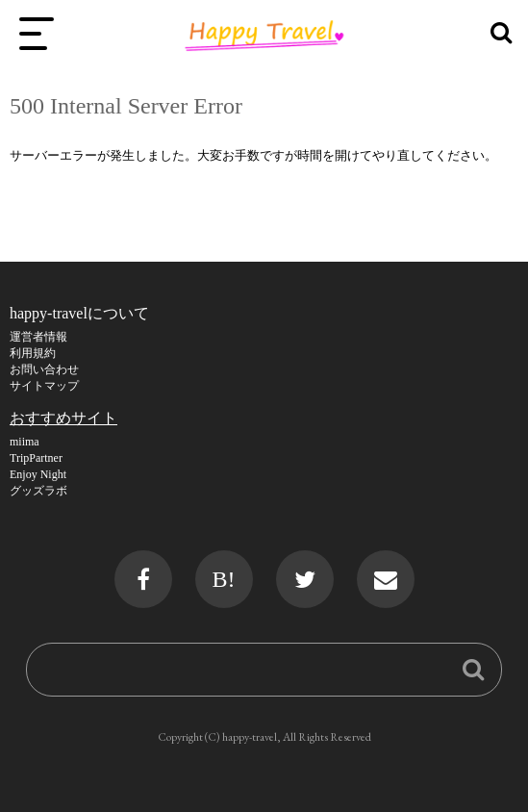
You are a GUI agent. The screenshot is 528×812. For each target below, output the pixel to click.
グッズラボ (38, 491)
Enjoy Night (38, 474)
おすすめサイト (63, 418)
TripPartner (36, 458)
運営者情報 (38, 337)
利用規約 (33, 353)
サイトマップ (44, 386)
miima (25, 442)
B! (224, 579)
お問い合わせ (44, 369)
